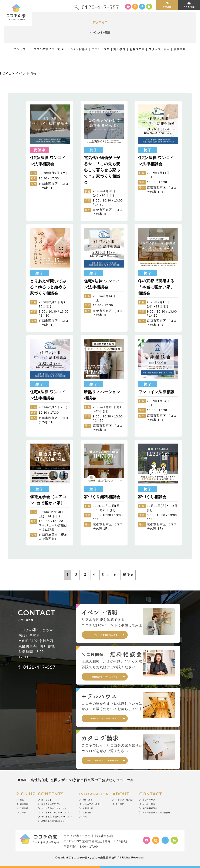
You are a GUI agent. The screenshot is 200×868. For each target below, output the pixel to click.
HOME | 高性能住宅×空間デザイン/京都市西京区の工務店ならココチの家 (75, 780)
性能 (22, 800)
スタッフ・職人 (159, 49)
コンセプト (21, 49)
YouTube (87, 800)
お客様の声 (137, 49)
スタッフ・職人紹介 (125, 800)
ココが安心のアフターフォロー (56, 808)
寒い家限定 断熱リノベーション (57, 817)
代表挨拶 (24, 808)
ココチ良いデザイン (51, 804)
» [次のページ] (115, 575)
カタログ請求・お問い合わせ (156, 812)
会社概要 (180, 49)
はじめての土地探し (92, 804)
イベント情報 (78, 49)
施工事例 (119, 49)
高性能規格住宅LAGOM (53, 821)
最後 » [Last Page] (128, 575)
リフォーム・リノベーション (55, 812)
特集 (85, 817)
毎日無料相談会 (150, 808)
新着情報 (87, 812)
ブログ (23, 812)
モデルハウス (101, 49)
